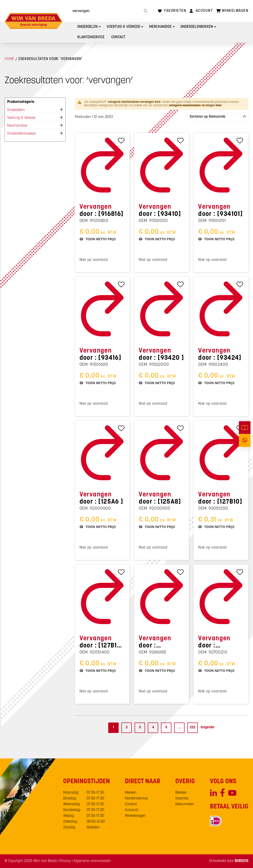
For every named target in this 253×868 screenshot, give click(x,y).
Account (204, 11)
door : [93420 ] (161, 355)
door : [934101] (221, 211)
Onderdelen (88, 27)
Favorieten (175, 11)
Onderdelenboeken (198, 27)
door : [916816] (102, 211)
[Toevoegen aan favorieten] (122, 141)
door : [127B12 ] (100, 642)
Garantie (182, 799)
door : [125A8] (160, 498)
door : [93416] (101, 355)
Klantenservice (91, 37)
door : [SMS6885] (215, 642)
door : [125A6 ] (102, 498)
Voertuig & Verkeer (124, 27)
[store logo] (34, 21)
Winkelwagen (135, 816)
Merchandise (162, 27)
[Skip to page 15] (179, 728)
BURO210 (242, 861)
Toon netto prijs (101, 239)
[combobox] (109, 11)
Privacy (65, 861)
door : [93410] (160, 211)
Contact (119, 37)
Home (9, 59)
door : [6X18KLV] (155, 642)
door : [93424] (220, 355)
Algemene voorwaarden (92, 861)
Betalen (181, 793)
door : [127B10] (220, 498)
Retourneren (185, 804)
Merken (131, 793)
